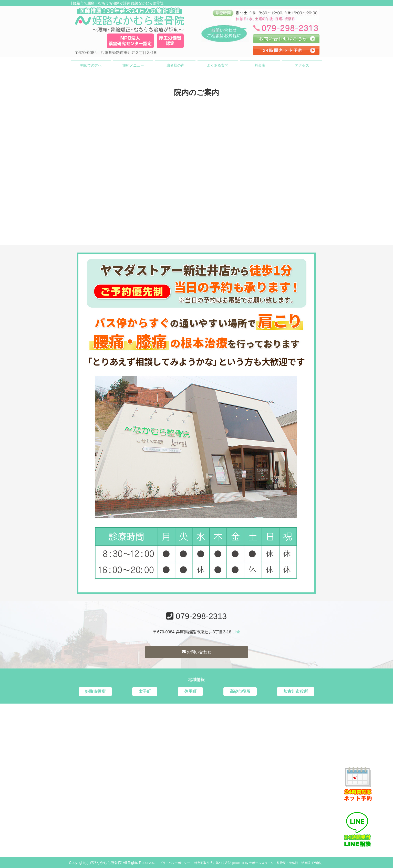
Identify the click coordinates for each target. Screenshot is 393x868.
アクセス (302, 65)
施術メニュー (133, 65)
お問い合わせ (196, 652)
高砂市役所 (240, 691)
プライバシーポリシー (175, 863)
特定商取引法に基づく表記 (213, 863)
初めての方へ (91, 65)
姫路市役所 (95, 691)
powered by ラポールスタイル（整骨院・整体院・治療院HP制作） (278, 863)
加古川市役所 (296, 691)
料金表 (260, 65)
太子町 (145, 691)
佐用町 (190, 691)
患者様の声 (175, 65)
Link (236, 632)
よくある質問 (218, 65)
